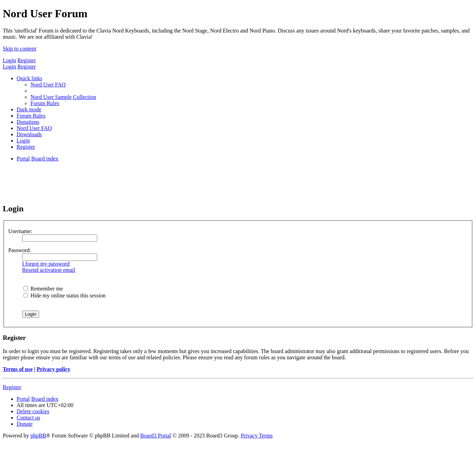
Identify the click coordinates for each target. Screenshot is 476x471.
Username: (20, 231)
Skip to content (20, 49)
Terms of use (18, 369)
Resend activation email (49, 270)
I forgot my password (46, 264)
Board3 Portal (155, 436)
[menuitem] (48, 85)
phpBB (38, 436)
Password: (20, 250)
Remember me (43, 289)
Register (26, 60)
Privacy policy (53, 369)
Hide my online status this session (65, 295)
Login (9, 60)
